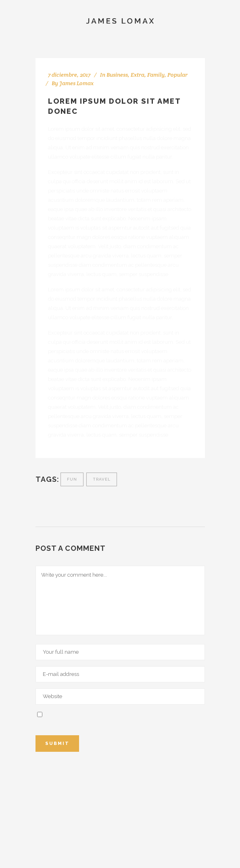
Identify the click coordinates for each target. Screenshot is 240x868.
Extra (138, 75)
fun (72, 479)
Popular (177, 75)
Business (117, 75)
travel (102, 479)
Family (156, 75)
